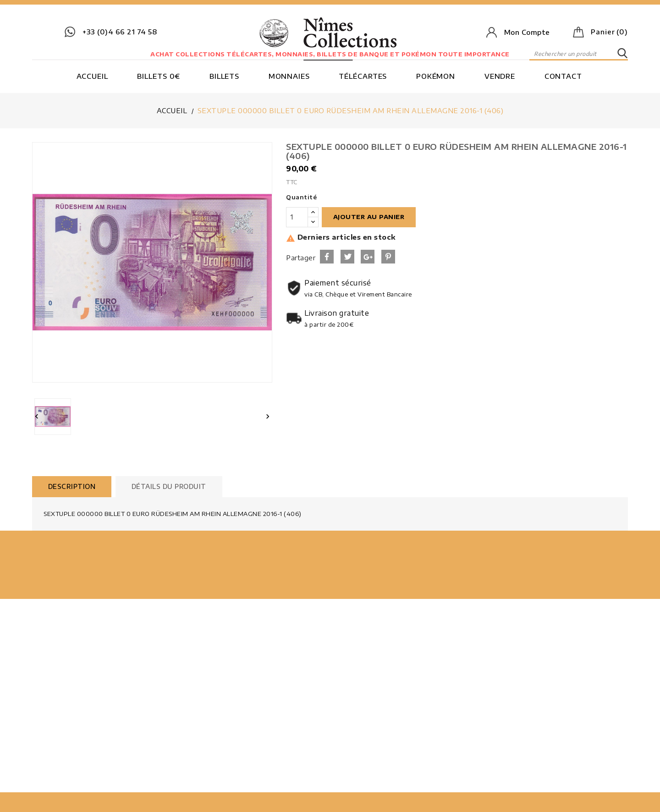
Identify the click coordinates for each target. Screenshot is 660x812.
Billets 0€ (159, 76)
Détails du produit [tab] (169, 486)
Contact (563, 76)
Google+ (368, 257)
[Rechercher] (579, 54)
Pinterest (388, 257)
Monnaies (289, 76)
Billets (224, 76)
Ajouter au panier (369, 217)
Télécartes (363, 76)
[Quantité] (297, 217)
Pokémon (436, 76)
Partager (327, 257)
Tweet (347, 257)
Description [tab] (72, 486)
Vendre (500, 76)
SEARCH (622, 54)
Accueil (92, 76)
